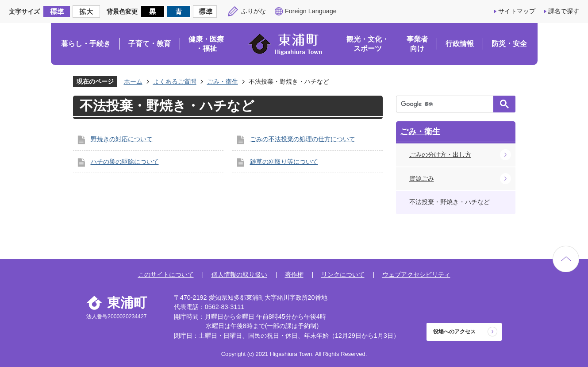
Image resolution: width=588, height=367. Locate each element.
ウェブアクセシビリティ (416, 274)
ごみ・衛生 (223, 81)
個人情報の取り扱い (239, 274)
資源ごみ (422, 178)
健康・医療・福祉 (206, 44)
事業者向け (417, 44)
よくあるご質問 (175, 81)
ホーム (133, 81)
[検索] (447, 104)
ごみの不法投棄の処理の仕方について (303, 139)
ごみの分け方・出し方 (440, 155)
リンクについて (343, 274)
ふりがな (254, 11)
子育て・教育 (150, 44)
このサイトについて (166, 274)
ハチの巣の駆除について (125, 162)
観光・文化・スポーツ (368, 44)
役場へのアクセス (454, 332)
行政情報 (460, 44)
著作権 (294, 274)
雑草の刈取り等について (284, 162)
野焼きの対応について (122, 139)
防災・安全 (509, 44)
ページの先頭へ (566, 259)
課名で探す (564, 11)
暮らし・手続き (86, 44)
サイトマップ (517, 11)
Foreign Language (311, 11)
